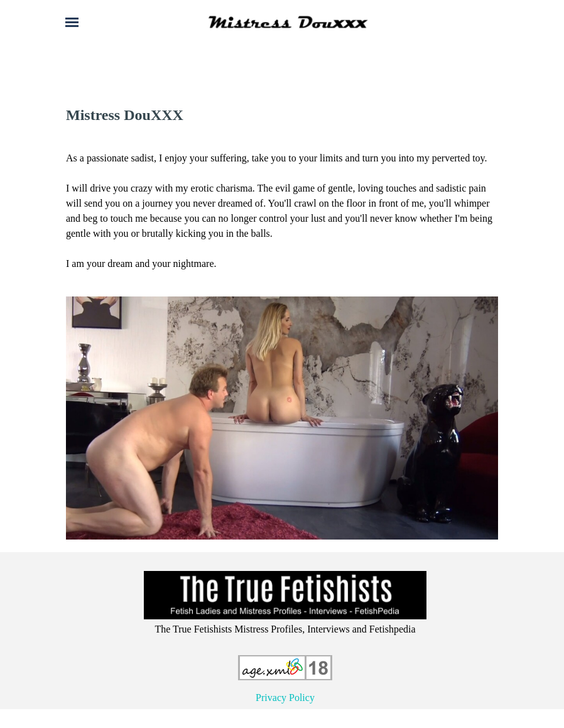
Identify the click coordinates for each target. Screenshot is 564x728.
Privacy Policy (285, 698)
